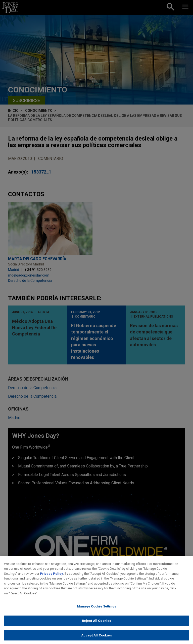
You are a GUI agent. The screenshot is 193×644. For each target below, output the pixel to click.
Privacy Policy (52, 577)
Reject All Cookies (96, 624)
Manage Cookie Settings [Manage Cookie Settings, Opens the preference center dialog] (96, 610)
